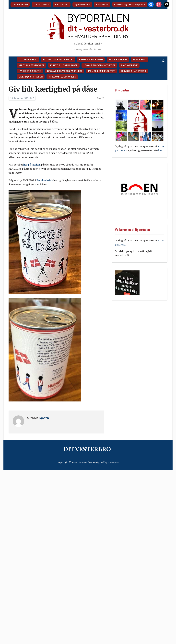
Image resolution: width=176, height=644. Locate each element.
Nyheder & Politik (30, 71)
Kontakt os (102, 4)
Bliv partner (62, 4)
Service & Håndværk (133, 71)
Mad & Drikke (129, 65)
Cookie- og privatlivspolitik (130, 4)
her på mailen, (32, 165)
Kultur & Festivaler (31, 65)
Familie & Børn (118, 59)
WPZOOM (114, 463)
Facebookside (45, 180)
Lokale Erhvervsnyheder (99, 65)
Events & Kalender (91, 59)
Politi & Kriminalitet (101, 71)
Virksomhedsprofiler (62, 77)
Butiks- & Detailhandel (58, 59)
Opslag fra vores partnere (65, 71)
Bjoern (44, 418)
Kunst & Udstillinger (64, 65)
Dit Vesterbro (20, 4)
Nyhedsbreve (82, 4)
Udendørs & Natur (31, 77)
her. (160, 150)
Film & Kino (140, 59)
